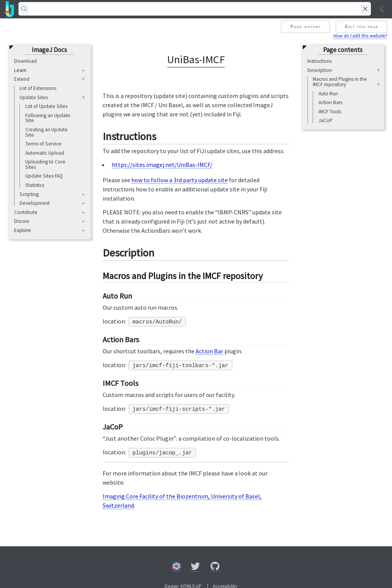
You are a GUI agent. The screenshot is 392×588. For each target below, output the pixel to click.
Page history (305, 26)
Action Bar (209, 351)
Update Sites (34, 97)
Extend (22, 79)
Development (35, 203)
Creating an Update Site (47, 132)
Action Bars (330, 102)
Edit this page (362, 26)
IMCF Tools (330, 112)
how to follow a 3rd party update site (180, 180)
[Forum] (176, 568)
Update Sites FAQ (44, 176)
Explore (23, 230)
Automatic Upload (45, 153)
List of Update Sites (46, 106)
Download (25, 61)
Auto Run (328, 94)
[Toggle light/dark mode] (383, 9)
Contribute (26, 212)
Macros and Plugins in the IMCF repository (340, 82)
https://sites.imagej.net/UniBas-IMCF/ (162, 165)
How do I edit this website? (360, 36)
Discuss (22, 221)
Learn (20, 70)
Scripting (29, 194)
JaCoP (326, 120)
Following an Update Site (48, 118)
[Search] (195, 9)
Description (320, 70)
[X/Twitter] (195, 568)
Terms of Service (43, 144)
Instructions (319, 61)
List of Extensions (38, 88)
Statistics (35, 185)
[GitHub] (215, 568)
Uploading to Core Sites (45, 164)
